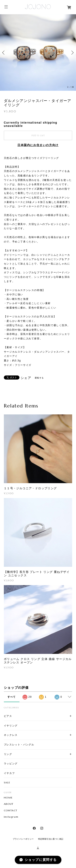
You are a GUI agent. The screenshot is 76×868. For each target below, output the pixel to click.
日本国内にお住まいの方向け (38, 145)
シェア (26, 378)
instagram (11, 817)
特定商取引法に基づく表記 (51, 839)
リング (8, 754)
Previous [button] (4, 53)
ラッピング (11, 763)
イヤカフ (9, 773)
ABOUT (9, 804)
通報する (39, 378)
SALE (7, 782)
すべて (12, 697)
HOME (8, 798)
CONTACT (11, 810)
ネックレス (11, 735)
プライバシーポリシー (23, 839)
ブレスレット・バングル (19, 745)
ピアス (8, 716)
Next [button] (72, 53)
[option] (38, 53)
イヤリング (11, 726)
